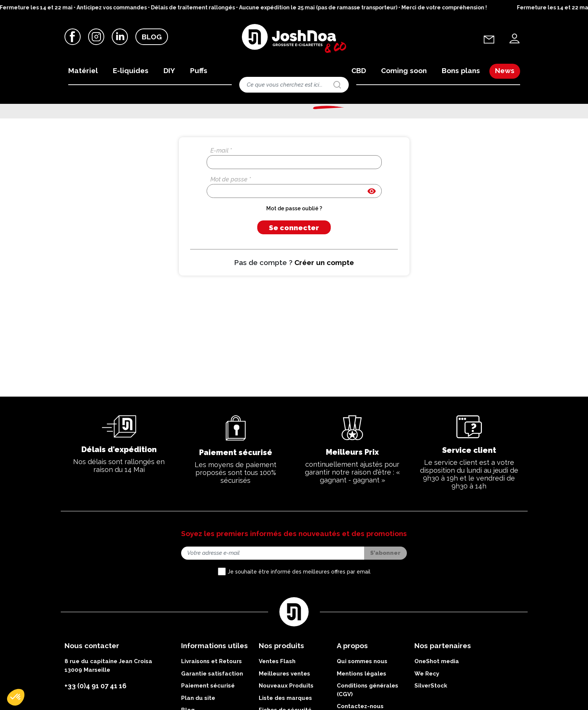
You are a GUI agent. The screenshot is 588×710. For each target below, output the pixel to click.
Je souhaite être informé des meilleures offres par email (299, 612)
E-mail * (221, 191)
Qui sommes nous (362, 702)
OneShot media (437, 702)
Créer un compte (324, 303)
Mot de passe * (231, 220)
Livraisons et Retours (211, 702)
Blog (152, 37)
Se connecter (294, 268)
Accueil (71, 114)
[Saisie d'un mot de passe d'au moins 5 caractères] (294, 232)
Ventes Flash (277, 702)
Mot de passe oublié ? (294, 249)
